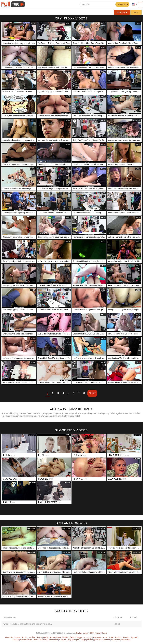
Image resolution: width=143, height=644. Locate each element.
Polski (111, 638)
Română (118, 638)
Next (92, 393)
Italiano (90, 640)
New (136, 12)
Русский (134, 638)
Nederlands (53, 640)
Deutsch (107, 640)
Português (97, 638)
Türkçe (83, 640)
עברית (105, 638)
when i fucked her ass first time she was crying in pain (28, 624)
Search (121, 4)
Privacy (98, 633)
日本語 (46, 638)
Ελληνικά (63, 640)
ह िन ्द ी (98, 640)
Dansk (58, 638)
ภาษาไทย (31, 638)
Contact (79, 633)
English (65, 638)
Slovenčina (9, 638)
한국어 (39, 638)
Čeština (72, 638)
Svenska (126, 638)
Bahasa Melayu (26, 640)
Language (134, 4)
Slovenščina (126, 640)
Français (76, 640)
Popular (122, 12)
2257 (92, 633)
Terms (104, 633)
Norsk (24, 638)
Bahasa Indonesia (41, 640)
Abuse (86, 633)
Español (16, 640)
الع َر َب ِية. (88, 638)
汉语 (69, 640)
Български (116, 640)
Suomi (52, 638)
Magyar (80, 638)
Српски (18, 638)
